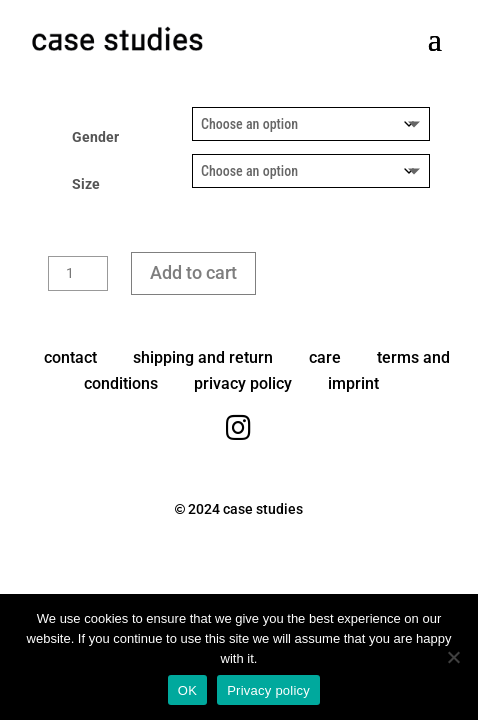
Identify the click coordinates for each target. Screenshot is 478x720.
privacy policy (243, 383)
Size (86, 184)
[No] (453, 657)
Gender (95, 137)
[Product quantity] (78, 273)
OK (187, 690)
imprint (353, 383)
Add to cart (193, 272)
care (325, 357)
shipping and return (203, 357)
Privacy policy (268, 690)
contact (70, 357)
